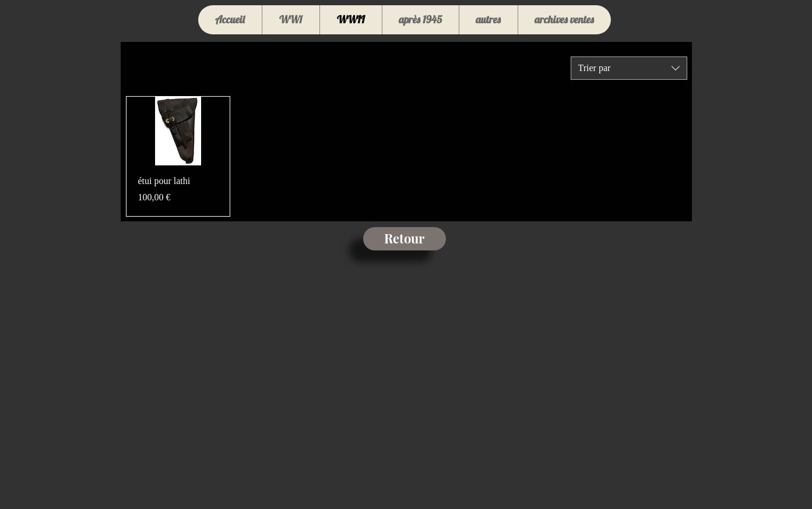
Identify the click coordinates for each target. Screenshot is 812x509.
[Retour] (405, 239)
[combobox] (629, 68)
